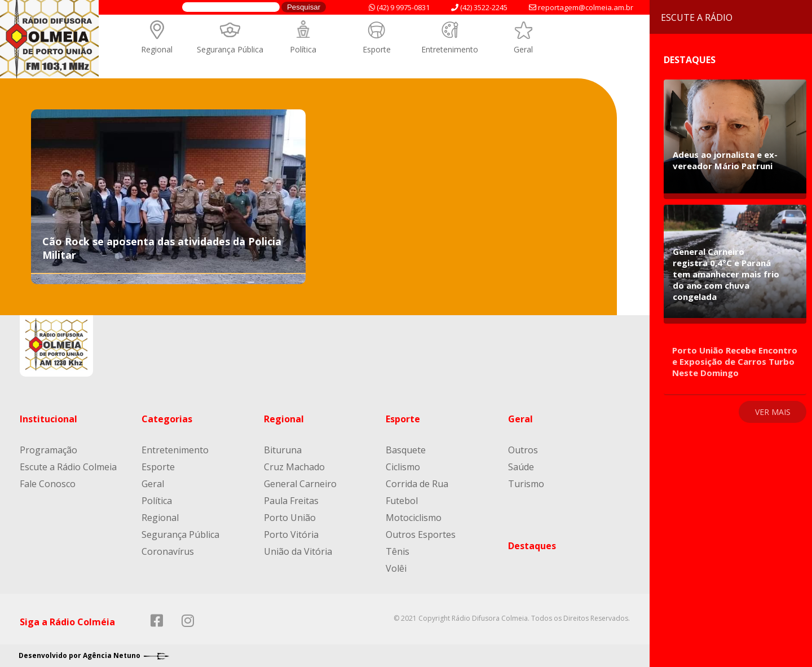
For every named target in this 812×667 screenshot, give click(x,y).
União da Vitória (298, 551)
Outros (523, 450)
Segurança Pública (230, 49)
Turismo (526, 484)
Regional (157, 49)
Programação (48, 450)
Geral (523, 49)
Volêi (396, 568)
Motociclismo (414, 518)
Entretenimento (450, 49)
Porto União (290, 518)
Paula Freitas (291, 501)
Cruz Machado (294, 467)
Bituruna (283, 450)
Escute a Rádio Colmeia (68, 467)
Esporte (377, 49)
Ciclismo (403, 467)
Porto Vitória (291, 535)
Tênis (398, 551)
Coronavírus (168, 551)
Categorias (167, 419)
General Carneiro (300, 484)
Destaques (532, 546)
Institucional (48, 419)
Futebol (402, 501)
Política (303, 49)
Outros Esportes (421, 535)
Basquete (406, 450)
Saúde (521, 467)
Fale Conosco (48, 484)
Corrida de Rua (417, 484)
